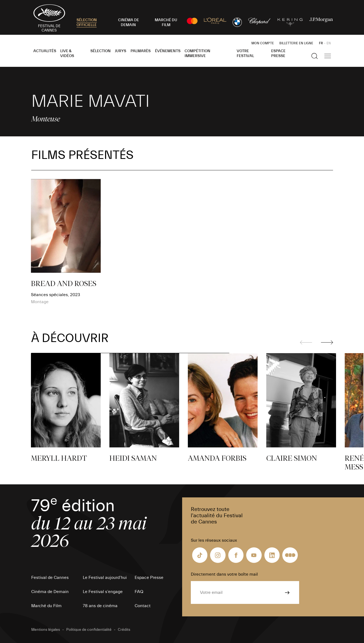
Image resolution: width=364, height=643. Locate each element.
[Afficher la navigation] (328, 56)
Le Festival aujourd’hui (105, 578)
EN (329, 43)
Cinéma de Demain (50, 592)
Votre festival (245, 54)
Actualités (45, 51)
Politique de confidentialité (89, 630)
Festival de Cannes (50, 578)
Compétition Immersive (197, 54)
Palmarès (141, 51)
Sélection (101, 51)
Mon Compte (263, 43)
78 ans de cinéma (100, 606)
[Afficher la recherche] (315, 56)
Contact (143, 606)
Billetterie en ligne (296, 43)
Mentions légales (46, 630)
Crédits (124, 630)
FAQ (139, 592)
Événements (168, 51)
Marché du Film (46, 606)
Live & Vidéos (67, 54)
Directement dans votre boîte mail (224, 574)
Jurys (121, 51)
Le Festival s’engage (103, 592)
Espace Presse (278, 54)
